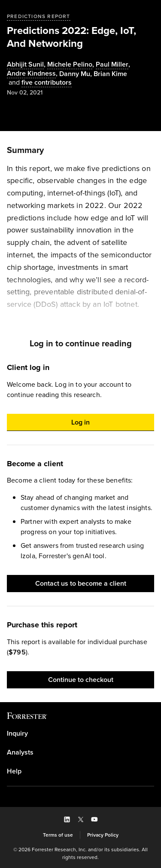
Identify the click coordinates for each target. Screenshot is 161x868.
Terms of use (58, 835)
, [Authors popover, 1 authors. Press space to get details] (27, 65)
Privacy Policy (103, 835)
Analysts (20, 752)
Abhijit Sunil (25, 65)
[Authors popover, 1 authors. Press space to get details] (110, 74)
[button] (80, 422)
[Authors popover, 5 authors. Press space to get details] (39, 83)
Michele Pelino (70, 65)
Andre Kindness (31, 74)
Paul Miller (112, 65)
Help (14, 771)
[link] (80, 734)
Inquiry (17, 734)
